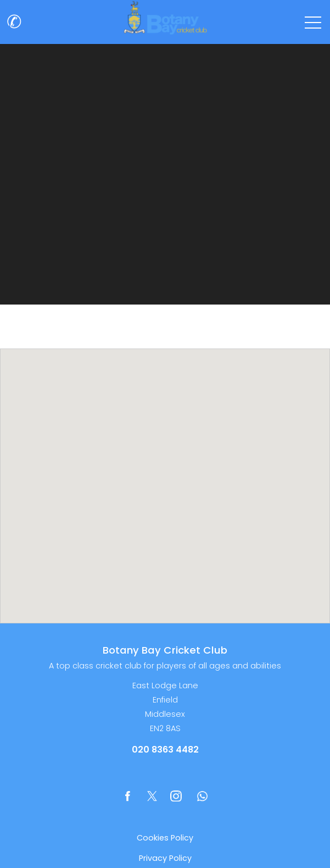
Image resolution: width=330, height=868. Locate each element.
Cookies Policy (165, 838)
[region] (165, 486)
